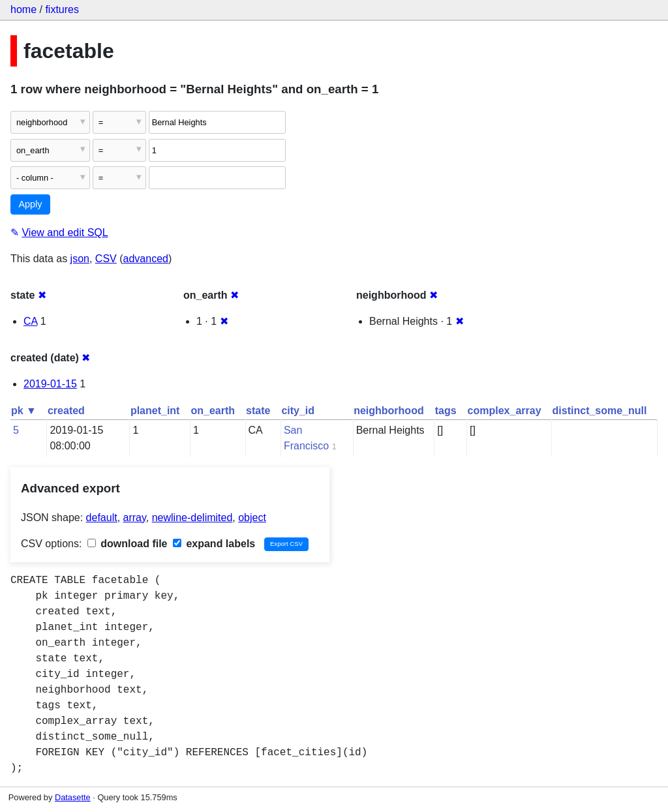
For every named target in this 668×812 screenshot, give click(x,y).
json (80, 259)
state (258, 411)
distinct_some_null (600, 411)
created (66, 411)
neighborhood (389, 411)
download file (128, 544)
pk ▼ (24, 411)
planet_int (155, 411)
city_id (298, 411)
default (102, 518)
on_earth (213, 411)
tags (446, 411)
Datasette (73, 797)
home (23, 9)
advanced (146, 259)
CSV (106, 259)
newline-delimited (192, 518)
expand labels (214, 544)
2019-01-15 (50, 384)
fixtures (62, 9)
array (135, 518)
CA (30, 321)
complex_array (505, 411)
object (252, 518)
